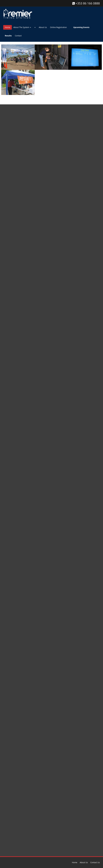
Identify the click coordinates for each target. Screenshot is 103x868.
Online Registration (58, 27)
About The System (22, 27)
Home (8, 27)
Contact (18, 36)
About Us (43, 27)
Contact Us (95, 862)
